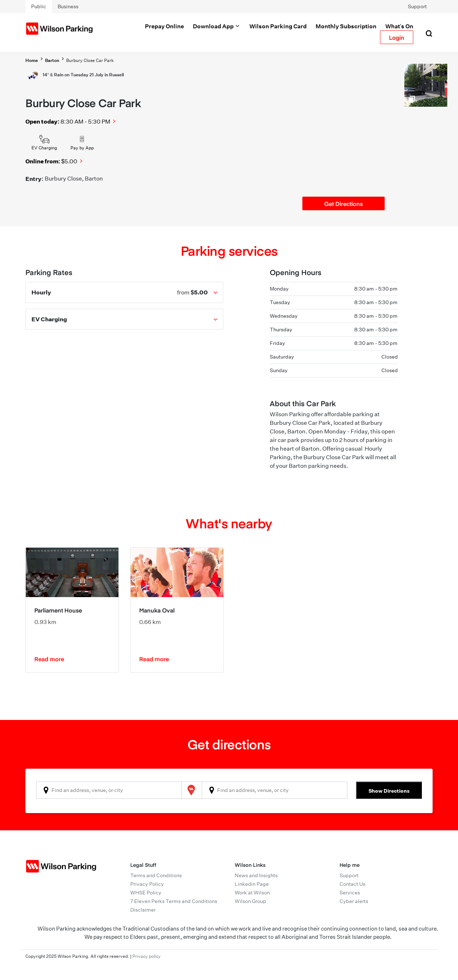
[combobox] (109, 790)
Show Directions (389, 791)
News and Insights (256, 875)
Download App (217, 26)
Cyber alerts (354, 901)
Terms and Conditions (156, 875)
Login (397, 37)
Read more (49, 659)
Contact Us (352, 884)
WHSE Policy (146, 893)
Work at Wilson (252, 893)
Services (350, 893)
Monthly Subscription (346, 26)
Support (417, 6)
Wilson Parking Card (278, 26)
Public (39, 6)
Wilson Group (250, 901)
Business (68, 6)
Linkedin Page (252, 884)
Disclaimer (143, 910)
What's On (399, 26)
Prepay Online (164, 26)
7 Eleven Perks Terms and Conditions (174, 901)
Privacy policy (147, 956)
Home (32, 60)
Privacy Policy (147, 884)
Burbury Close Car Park (90, 60)
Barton (52, 60)
